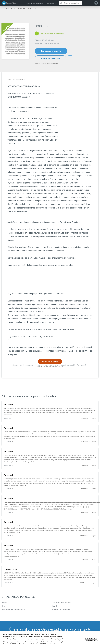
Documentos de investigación (33, 3)
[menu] (97, 3)
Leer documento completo (51, 51)
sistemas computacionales (61, 609)
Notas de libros (52, 3)
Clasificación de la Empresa (61, 603)
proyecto (5, 603)
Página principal (9, 9)
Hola (3, 606)
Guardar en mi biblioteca (50, 58)
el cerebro (55, 606)
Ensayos (22, 9)
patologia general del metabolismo (13, 609)
